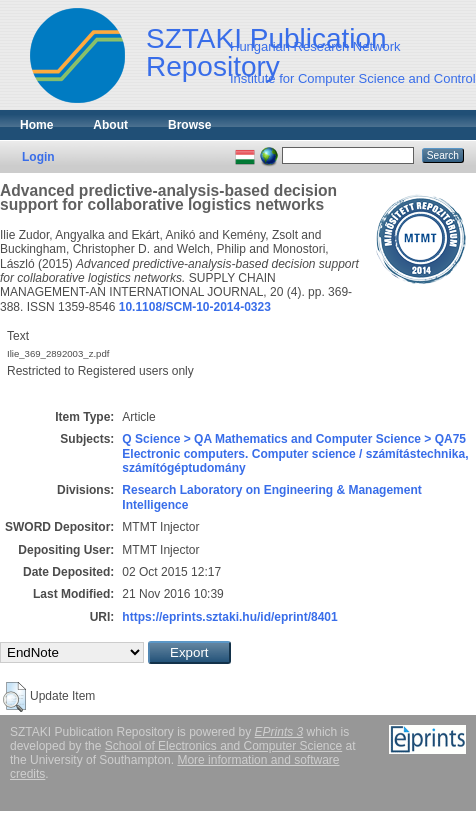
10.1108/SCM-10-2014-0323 (195, 307)
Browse (189, 125)
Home (36, 125)
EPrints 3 (279, 732)
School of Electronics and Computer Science (223, 746)
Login (38, 157)
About (110, 125)
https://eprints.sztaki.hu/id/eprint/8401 (229, 617)
